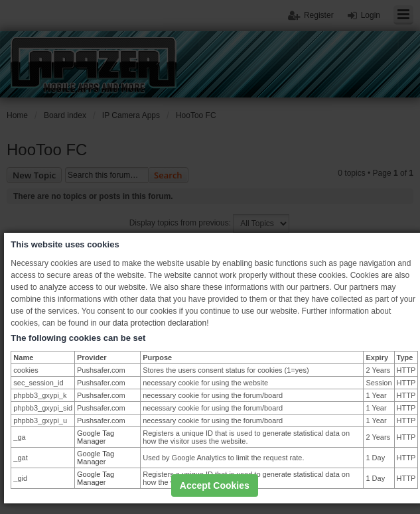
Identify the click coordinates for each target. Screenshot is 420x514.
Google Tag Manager (96, 437)
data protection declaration (160, 323)
